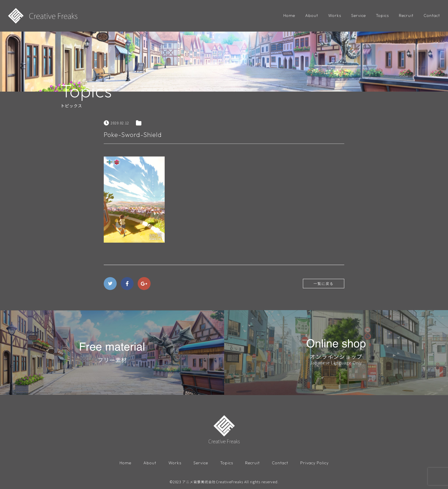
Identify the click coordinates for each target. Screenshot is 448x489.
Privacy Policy (315, 463)
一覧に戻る (324, 284)
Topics (382, 16)
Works (335, 16)
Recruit (406, 16)
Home (289, 16)
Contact (432, 16)
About (312, 16)
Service (358, 16)
